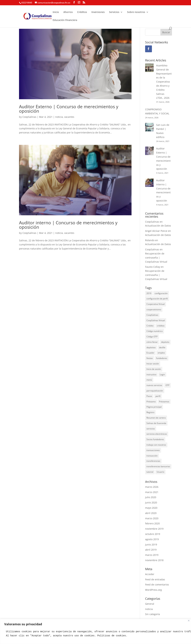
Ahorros (68, 12)
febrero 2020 (152, 523)
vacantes (69, 117)
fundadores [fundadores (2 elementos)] (162, 358)
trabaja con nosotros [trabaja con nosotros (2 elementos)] (156, 445)
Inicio (56, 12)
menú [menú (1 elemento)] (149, 380)
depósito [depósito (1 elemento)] (165, 342)
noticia (59, 117)
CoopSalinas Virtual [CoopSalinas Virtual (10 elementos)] (156, 320)
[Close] (189, 621)
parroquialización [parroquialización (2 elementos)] (155, 391)
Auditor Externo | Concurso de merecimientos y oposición (69, 109)
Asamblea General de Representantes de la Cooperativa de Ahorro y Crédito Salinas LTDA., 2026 (164, 82)
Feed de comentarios (157, 585)
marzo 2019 (152, 555)
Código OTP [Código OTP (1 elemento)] (152, 337)
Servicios (114, 12)
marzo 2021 (152, 492)
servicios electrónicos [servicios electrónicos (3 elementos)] (157, 434)
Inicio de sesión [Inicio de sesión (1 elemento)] (154, 369)
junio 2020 (151, 502)
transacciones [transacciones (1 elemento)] (153, 450)
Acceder (150, 574)
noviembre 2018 (154, 560)
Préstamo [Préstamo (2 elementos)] (151, 402)
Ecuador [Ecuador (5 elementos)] (150, 353)
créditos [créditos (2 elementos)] (161, 326)
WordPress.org (153, 590)
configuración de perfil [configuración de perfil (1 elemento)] (157, 299)
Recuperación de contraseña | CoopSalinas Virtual (156, 258)
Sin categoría (153, 614)
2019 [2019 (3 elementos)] (149, 293)
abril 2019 (151, 550)
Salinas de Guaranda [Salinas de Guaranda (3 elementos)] (156, 423)
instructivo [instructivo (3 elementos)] (151, 375)
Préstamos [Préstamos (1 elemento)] (164, 402)
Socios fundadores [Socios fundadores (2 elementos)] (155, 439)
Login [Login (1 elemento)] (162, 375)
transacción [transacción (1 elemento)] (152, 456)
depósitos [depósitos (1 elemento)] (151, 347)
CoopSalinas (29, 117)
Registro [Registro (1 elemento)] (150, 412)
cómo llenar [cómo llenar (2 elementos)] (152, 342)
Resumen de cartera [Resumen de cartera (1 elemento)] (156, 418)
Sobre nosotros (136, 12)
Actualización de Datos (158, 226)
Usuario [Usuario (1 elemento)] (160, 472)
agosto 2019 (152, 539)
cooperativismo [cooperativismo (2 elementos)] (154, 309)
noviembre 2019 (154, 529)
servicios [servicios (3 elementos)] (151, 429)
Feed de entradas (155, 579)
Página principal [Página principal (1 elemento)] (154, 407)
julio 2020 (151, 497)
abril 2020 (151, 513)
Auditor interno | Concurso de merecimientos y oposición (68, 225)
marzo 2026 (152, 487)
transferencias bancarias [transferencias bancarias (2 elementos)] (158, 466)
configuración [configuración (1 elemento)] (161, 293)
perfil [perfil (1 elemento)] (158, 396)
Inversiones (98, 12)
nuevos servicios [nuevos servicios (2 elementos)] (154, 385)
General (150, 604)
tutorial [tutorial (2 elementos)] (150, 472)
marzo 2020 (152, 518)
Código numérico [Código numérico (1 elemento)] (155, 331)
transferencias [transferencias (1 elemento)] (153, 461)
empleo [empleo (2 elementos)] (161, 353)
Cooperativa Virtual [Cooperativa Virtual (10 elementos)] (156, 304)
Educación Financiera (65, 20)
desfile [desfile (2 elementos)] (162, 347)
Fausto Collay (153, 267)
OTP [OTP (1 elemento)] (167, 385)
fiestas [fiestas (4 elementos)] (150, 358)
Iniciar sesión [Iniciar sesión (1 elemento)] (153, 364)
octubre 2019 (153, 534)
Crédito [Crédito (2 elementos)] (150, 326)
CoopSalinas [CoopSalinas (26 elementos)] (152, 315)
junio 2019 (151, 545)
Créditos (82, 12)
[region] (95, 631)
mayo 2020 (151, 508)
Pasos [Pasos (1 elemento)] (149, 396)
